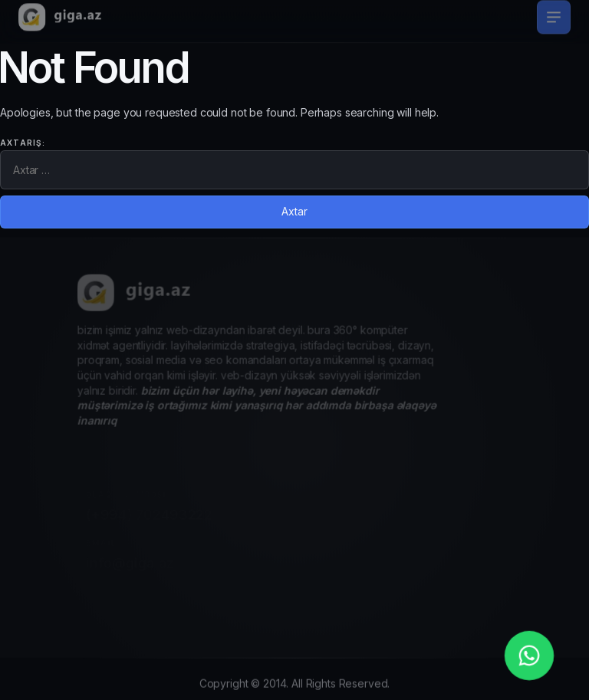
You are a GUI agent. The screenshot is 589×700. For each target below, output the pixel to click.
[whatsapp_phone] (529, 656)
